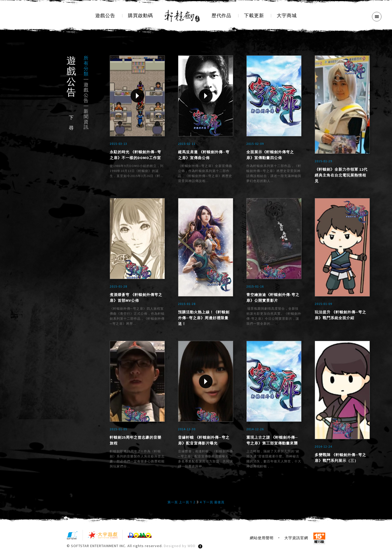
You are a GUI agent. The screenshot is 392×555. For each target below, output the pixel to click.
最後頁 (219, 503)
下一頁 (208, 503)
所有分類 (86, 66)
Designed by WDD (180, 547)
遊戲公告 (86, 93)
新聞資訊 (86, 119)
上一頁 (184, 503)
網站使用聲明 (262, 539)
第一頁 (173, 503)
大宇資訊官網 (296, 539)
